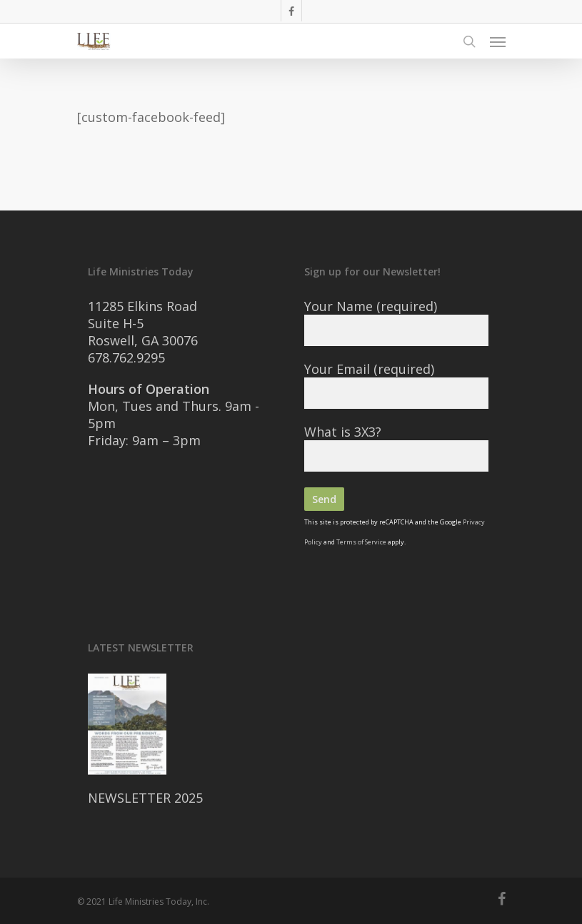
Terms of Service (361, 542)
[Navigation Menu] (498, 41)
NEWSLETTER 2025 (145, 798)
